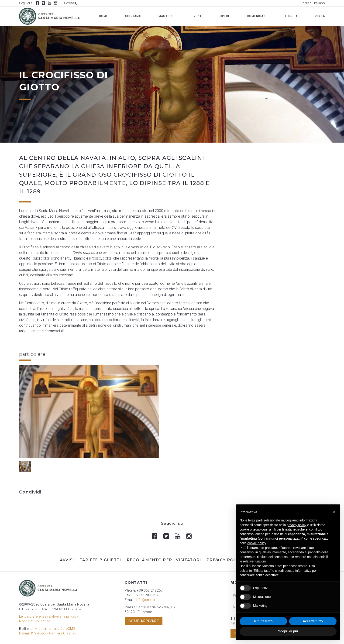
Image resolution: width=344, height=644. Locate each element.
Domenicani (257, 16)
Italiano (320, 3)
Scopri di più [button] (288, 631)
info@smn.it (145, 600)
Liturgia (291, 16)
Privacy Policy (225, 560)
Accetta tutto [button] (313, 621)
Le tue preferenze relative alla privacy (49, 617)
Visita (320, 16)
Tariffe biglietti (100, 560)
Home (104, 16)
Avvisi (67, 560)
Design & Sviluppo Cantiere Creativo (48, 633)
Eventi (197, 16)
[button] (334, 512)
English (306, 3)
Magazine (167, 16)
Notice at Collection (35, 621)
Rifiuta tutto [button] (263, 621)
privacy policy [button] (296, 525)
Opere (225, 16)
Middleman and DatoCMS (55, 629)
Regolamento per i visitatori (164, 560)
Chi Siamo (133, 16)
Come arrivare (144, 621)
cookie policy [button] (256, 543)
